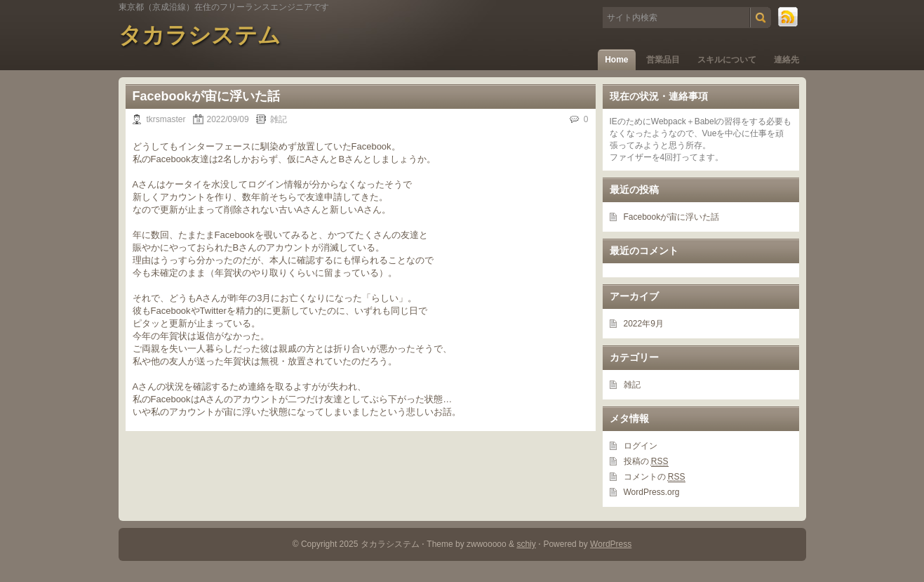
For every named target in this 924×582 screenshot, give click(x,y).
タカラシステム (200, 35)
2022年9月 (644, 324)
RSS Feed (789, 18)
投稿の (646, 462)
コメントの (655, 477)
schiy (526, 544)
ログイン (641, 446)
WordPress (611, 544)
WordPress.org (652, 492)
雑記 (279, 119)
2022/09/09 (228, 119)
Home (616, 60)
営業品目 (663, 60)
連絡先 (786, 60)
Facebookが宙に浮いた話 (206, 96)
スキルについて (727, 60)
